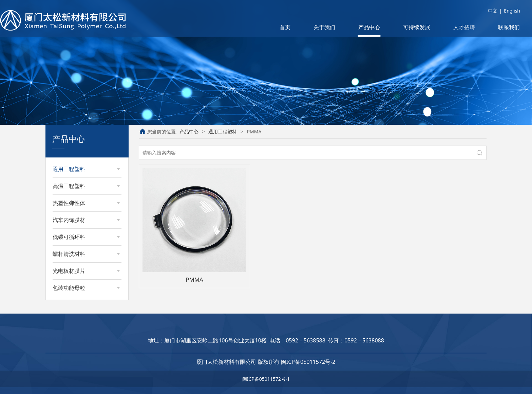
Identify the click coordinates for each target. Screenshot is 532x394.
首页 (285, 27)
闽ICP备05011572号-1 (266, 379)
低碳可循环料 (69, 237)
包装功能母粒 (69, 288)
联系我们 (509, 27)
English (512, 11)
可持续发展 (417, 27)
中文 (493, 11)
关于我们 (324, 27)
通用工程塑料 (69, 169)
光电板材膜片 (69, 271)
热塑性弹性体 (69, 203)
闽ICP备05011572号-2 (308, 362)
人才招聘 (464, 27)
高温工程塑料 (69, 186)
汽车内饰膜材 (69, 220)
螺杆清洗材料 (69, 254)
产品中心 (369, 27)
